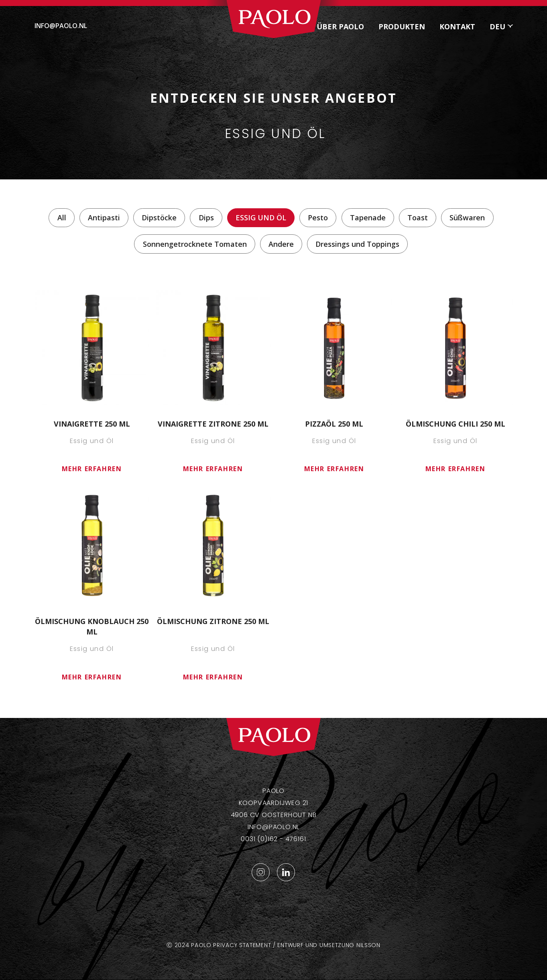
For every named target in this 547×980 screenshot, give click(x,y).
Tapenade (368, 218)
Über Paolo (340, 26)
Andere (281, 244)
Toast (418, 218)
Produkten (402, 26)
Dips (206, 218)
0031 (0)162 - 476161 (273, 839)
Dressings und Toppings (357, 244)
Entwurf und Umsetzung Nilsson (329, 945)
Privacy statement (242, 945)
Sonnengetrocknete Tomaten (195, 244)
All (62, 218)
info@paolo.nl (61, 26)
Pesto (318, 218)
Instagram (261, 872)
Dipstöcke (159, 218)
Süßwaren (467, 218)
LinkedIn (286, 872)
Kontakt (457, 26)
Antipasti (104, 218)
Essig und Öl (261, 218)
